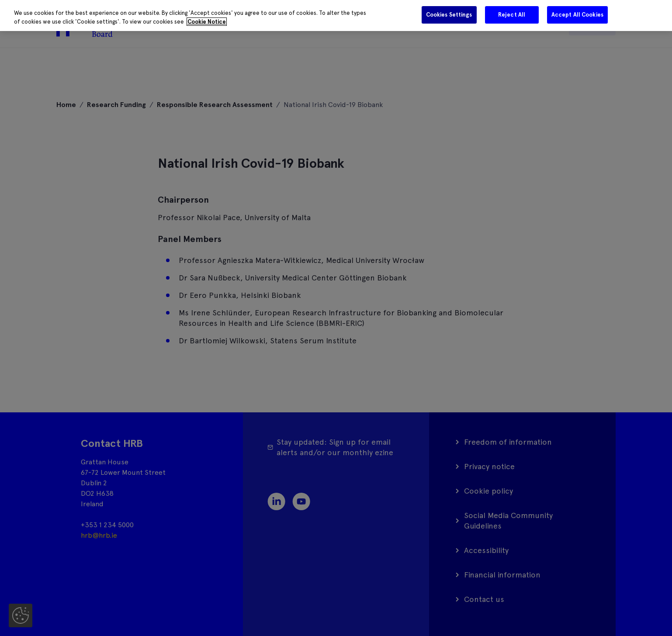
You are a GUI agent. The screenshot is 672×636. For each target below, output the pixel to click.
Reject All (512, 15)
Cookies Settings (449, 15)
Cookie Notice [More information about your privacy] (207, 22)
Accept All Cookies (577, 15)
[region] (336, 16)
